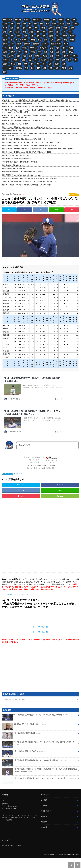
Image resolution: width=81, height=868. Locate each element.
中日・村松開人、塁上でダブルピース (24, 762)
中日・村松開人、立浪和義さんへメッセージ (16, 165)
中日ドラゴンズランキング (45, 473)
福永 (47, 24)
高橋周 (50, 28)
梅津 (24, 28)
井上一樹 (18, 20)
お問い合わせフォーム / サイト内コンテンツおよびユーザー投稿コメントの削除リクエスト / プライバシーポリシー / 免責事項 (20, 828)
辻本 (12, 28)
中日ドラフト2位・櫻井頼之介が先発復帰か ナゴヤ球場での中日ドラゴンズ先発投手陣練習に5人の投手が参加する (38, 149)
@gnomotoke (12, 817)
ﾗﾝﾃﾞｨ (75, 56)
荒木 (64, 48)
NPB (36, 60)
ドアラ (51, 32)
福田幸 (5, 40)
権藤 (24, 56)
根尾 (54, 20)
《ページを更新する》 (40, 637)
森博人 (71, 52)
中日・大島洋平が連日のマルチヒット (14, 168)
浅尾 (24, 60)
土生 (58, 52)
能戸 (32, 64)
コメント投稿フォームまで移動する (15, 605)
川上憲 (71, 48)
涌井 (30, 28)
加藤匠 (72, 36)
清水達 (58, 28)
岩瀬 (30, 56)
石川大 (57, 64)
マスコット (7, 60)
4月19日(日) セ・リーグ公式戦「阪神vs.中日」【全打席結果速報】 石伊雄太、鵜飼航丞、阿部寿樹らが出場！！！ (38, 107)
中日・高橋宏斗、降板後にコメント (13, 130)
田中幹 (54, 24)
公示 (30, 60)
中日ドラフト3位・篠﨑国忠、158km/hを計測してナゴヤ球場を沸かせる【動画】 (27, 152)
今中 (39, 52)
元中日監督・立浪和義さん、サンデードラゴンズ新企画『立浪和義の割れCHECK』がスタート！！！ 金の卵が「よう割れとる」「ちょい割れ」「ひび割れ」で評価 (40, 111)
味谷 (5, 56)
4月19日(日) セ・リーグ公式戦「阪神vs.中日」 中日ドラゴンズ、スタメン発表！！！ (29, 121)
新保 (38, 64)
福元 (39, 40)
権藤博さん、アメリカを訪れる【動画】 (25, 735)
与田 (76, 60)
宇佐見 (51, 36)
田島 (51, 68)
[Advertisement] (40, 546)
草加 (72, 28)
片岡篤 (11, 56)
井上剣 (5, 44)
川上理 (45, 56)
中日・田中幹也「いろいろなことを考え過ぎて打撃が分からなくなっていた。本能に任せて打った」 (33, 142)
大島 (36, 28)
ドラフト (45, 44)
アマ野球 (44, 811)
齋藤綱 (33, 40)
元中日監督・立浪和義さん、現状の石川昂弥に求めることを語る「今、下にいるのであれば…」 (31, 178)
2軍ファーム (37, 20)
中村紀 (24, 48)
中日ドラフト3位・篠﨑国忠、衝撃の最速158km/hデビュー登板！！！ (23, 139)
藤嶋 (24, 32)
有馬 (65, 40)
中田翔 (62, 24)
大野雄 (43, 28)
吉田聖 (13, 64)
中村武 (33, 52)
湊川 (5, 72)
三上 (64, 64)
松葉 (12, 36)
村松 (41, 24)
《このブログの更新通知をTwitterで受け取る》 (41, 476)
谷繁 (26, 52)
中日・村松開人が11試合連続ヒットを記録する (16, 159)
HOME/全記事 (8, 20)
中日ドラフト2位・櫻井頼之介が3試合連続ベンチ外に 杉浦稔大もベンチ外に (26, 127)
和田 (20, 52)
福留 (18, 56)
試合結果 (27, 44)
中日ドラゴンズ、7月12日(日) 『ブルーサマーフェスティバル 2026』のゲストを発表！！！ (38, 754)
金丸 (68, 20)
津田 (11, 32)
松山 (18, 24)
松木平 (19, 36)
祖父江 (18, 32)
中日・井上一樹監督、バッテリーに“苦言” (15, 124)
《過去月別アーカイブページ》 (12, 856)
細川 (12, 24)
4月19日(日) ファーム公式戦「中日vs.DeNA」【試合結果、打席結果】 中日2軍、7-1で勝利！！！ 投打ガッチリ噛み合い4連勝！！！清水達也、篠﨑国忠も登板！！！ (40, 116)
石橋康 (31, 32)
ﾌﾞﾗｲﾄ (5, 28)
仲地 (5, 32)
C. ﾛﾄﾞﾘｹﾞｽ (24, 40)
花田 (44, 64)
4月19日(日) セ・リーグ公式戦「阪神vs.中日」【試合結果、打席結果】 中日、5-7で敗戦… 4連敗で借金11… (37, 100)
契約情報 (36, 44)
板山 (70, 32)
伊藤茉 (19, 44)
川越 (52, 56)
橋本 (44, 32)
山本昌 (5, 52)
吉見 (58, 48)
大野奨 (64, 68)
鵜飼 (69, 24)
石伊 (52, 40)
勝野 (38, 32)
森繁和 (37, 56)
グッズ (66, 44)
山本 (32, 36)
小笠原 (75, 24)
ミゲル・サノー (8, 68)
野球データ (33, 48)
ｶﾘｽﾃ (58, 36)
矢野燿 (5, 64)
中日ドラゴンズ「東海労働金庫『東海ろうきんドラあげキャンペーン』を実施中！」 (39, 789)
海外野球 (44, 827)
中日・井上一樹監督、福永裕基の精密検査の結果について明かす (22, 103)
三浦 (12, 44)
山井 (57, 68)
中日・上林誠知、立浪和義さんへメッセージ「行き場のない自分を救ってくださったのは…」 (31, 146)
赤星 (71, 68)
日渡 (45, 52)
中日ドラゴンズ (56, 44)
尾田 (58, 32)
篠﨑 (26, 64)
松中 (70, 60)
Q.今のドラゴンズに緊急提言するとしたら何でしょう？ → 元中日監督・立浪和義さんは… (30, 182)
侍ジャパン (44, 48)
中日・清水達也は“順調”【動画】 (22, 744)
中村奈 (72, 40)
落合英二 (27, 20)
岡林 (35, 24)
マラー (58, 56)
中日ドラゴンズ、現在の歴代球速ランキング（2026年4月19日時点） (34, 771)
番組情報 (47, 20)
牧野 (50, 64)
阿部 (39, 68)
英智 (57, 60)
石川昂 (5, 24)
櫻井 (20, 64)
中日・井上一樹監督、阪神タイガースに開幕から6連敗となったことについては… (27, 185)
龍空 (18, 28)
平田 (26, 68)
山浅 (26, 36)
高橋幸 (58, 40)
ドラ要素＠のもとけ (61, 865)
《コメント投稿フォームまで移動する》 (40, 478)
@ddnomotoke (11, 819)
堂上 (45, 68)
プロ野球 (44, 816)
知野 (44, 36)
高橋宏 (61, 20)
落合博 (65, 36)
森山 (64, 52)
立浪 (24, 24)
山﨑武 (13, 52)
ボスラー (67, 56)
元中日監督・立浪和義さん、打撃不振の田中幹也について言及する (22, 172)
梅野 (38, 36)
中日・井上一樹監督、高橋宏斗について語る (16, 155)
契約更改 (19, 68)
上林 (64, 32)
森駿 (46, 40)
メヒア (5, 36)
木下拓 (65, 28)
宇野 (63, 60)
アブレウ (16, 60)
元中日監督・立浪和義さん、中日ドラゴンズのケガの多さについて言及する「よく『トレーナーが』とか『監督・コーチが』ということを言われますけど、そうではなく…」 (40, 135)
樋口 (18, 48)
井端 (52, 48)
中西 (74, 20)
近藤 (52, 52)
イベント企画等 (8, 48)
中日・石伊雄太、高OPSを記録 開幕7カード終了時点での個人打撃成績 (35, 726)
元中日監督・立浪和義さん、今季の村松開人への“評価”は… (20, 162)
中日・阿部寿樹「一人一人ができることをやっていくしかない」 (22, 175)
